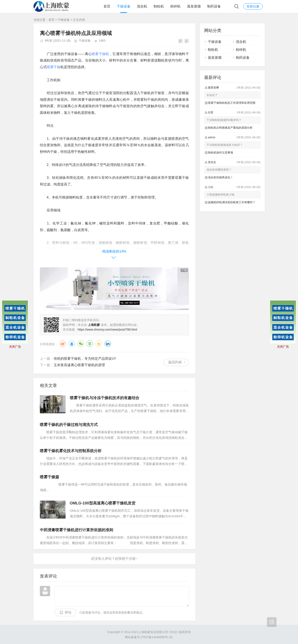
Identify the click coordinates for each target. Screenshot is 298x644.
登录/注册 (253, 6)
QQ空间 (99, 344)
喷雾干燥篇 (49, 477)
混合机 (142, 6)
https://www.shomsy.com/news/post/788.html (108, 330)
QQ (72, 344)
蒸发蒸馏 (194, 6)
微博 (63, 344)
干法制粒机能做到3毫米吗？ (224, 120)
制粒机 (159, 6)
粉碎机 (175, 6)
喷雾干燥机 (100, 54)
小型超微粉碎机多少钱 (220, 195)
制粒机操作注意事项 (221, 153)
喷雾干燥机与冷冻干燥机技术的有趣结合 (105, 398)
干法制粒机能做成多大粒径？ (225, 145)
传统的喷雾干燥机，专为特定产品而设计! (85, 359)
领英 (108, 344)
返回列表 (175, 362)
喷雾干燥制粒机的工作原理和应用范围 (232, 103)
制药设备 (214, 6)
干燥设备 (124, 6)
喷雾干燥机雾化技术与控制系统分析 (71, 451)
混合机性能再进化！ (221, 177)
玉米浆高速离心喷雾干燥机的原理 (79, 365)
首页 (107, 6)
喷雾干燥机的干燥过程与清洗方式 (69, 425)
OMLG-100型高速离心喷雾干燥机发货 (103, 503)
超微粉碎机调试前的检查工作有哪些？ (232, 202)
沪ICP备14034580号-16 (157, 637)
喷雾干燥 (54, 67)
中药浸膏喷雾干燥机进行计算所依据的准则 (76, 530)
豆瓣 (90, 344)
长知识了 (212, 95)
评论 (68, 612)
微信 (81, 344)
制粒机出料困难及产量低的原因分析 (230, 128)
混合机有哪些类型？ (219, 170)
